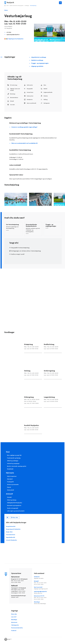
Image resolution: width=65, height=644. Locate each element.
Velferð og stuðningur (13, 461)
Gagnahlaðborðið (10, 537)
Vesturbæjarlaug (33, 6)
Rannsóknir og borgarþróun (14, 505)
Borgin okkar (9, 532)
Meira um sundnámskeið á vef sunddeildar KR (25, 143)
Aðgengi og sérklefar (37, 66)
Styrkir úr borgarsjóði (13, 508)
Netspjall (43, 583)
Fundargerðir (10, 482)
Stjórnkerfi (10, 479)
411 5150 (9, 32)
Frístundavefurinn (11, 535)
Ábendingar (43, 603)
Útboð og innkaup (12, 500)
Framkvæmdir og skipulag (14, 458)
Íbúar (8, 6)
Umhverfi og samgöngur (13, 463)
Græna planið (11, 490)
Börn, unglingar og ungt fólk (14, 455)
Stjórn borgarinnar (12, 476)
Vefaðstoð (43, 578)
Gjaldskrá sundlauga (37, 60)
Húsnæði (9, 497)
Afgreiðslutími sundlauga (39, 57)
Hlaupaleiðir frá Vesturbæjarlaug (20, 248)
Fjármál (9, 487)
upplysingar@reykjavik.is (13, 35)
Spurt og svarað (43, 588)
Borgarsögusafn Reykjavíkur (13, 529)
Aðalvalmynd (60, 3)
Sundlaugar (27, 6)
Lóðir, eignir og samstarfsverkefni (16, 511)
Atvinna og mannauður (13, 484)
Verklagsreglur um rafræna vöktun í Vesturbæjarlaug (26, 251)
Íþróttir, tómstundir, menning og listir (17, 6)
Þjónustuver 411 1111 (43, 598)
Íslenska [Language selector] (7, 517)
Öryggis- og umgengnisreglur (40, 63)
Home (5, 6)
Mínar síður (15, 517)
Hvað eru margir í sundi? (18, 254)
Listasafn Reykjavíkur (11, 540)
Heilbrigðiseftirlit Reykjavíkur (15, 503)
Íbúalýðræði (10, 469)
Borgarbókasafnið (11, 526)
